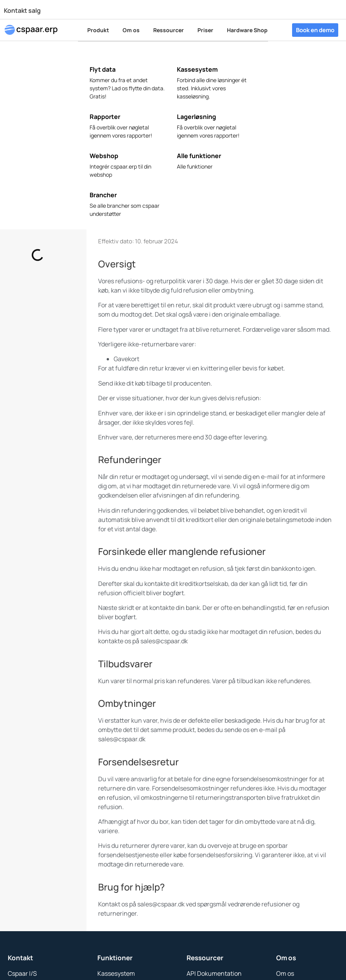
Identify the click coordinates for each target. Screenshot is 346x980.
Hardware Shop (247, 30)
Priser (205, 30)
